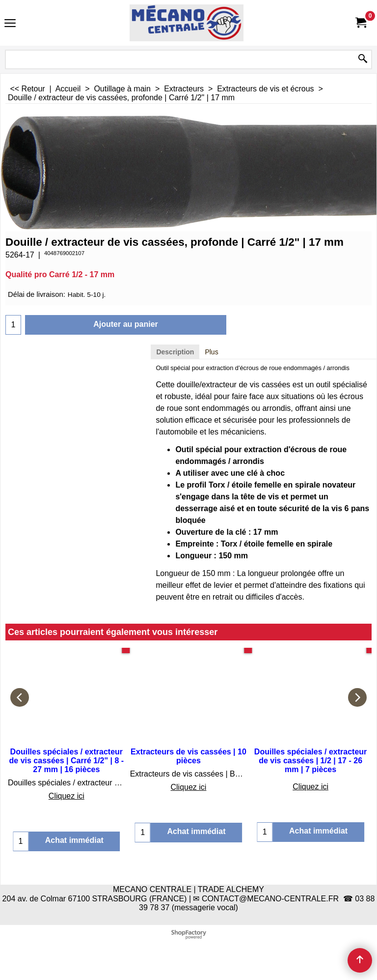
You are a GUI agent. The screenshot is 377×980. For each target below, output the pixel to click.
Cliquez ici (67, 796)
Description (175, 352)
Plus (211, 352)
